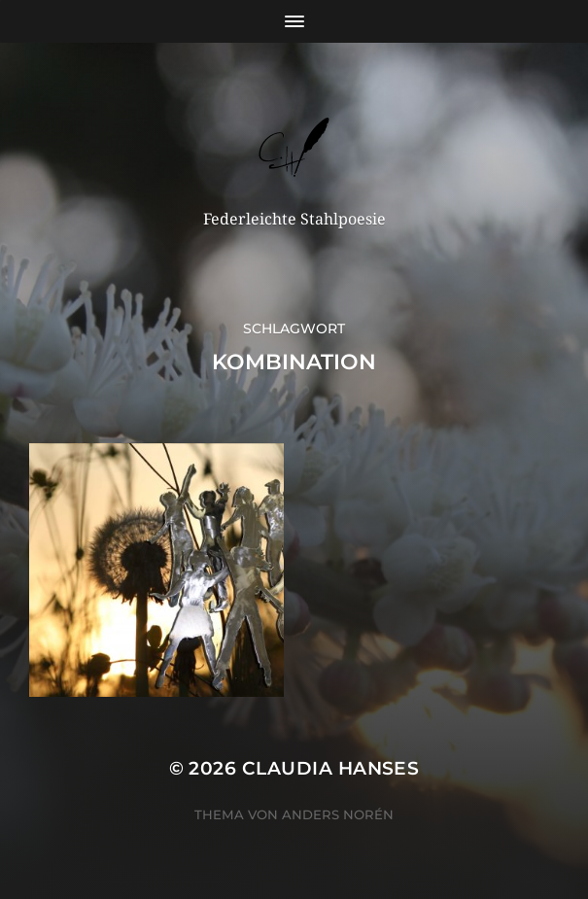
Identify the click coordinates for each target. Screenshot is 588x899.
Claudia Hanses (331, 768)
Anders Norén (338, 814)
